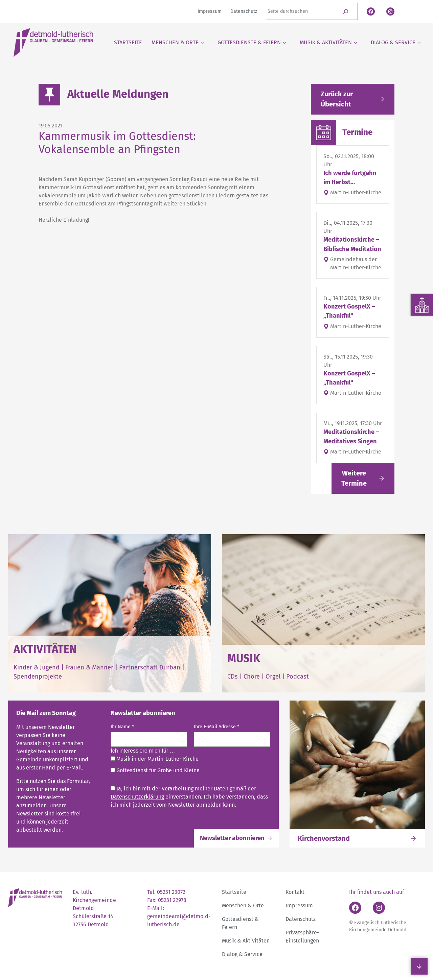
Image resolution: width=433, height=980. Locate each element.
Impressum (299, 905)
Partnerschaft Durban (150, 667)
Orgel (273, 677)
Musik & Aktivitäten (246, 941)
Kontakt (295, 892)
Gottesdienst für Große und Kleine (155, 770)
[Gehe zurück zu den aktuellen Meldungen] (353, 99)
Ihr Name (122, 727)
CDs (233, 677)
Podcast (298, 677)
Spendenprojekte (38, 677)
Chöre (252, 677)
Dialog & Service (242, 954)
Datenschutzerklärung (137, 797)
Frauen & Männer (89, 667)
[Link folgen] (363, 478)
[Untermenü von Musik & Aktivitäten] (328, 43)
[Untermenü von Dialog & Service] (396, 43)
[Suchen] (346, 11)
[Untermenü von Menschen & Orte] (178, 43)
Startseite (234, 892)
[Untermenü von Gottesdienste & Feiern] (252, 43)
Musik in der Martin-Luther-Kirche (155, 759)
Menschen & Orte (243, 905)
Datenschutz (301, 919)
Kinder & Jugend (37, 667)
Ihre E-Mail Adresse (217, 727)
